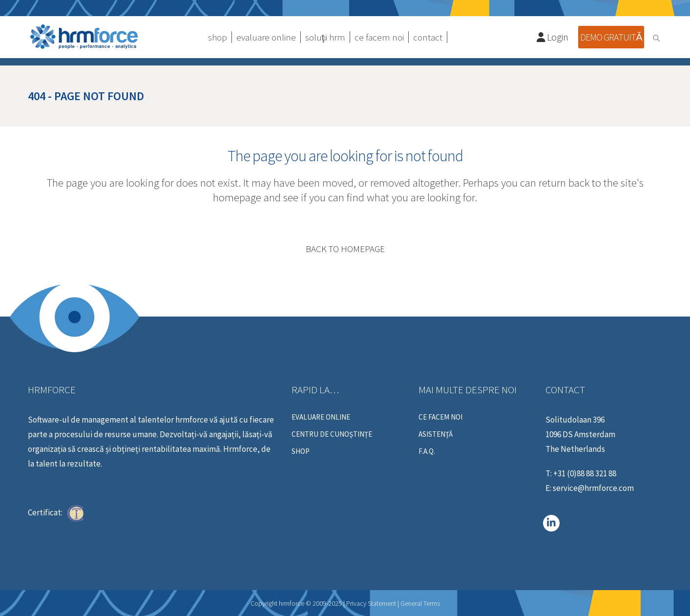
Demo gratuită (611, 37)
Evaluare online (321, 417)
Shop (301, 451)
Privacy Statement (371, 603)
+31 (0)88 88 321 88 (585, 473)
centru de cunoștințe (332, 434)
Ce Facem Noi (440, 417)
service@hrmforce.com (593, 488)
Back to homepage (345, 249)
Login (553, 37)
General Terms (420, 603)
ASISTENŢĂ (436, 434)
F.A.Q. (427, 451)
